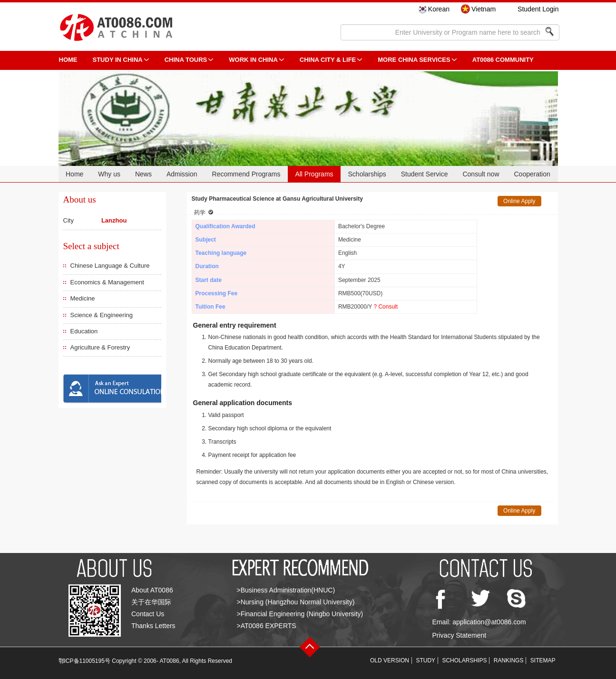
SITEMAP (543, 660)
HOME (68, 60)
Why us (109, 174)
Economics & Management (107, 282)
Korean (439, 9)
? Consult (386, 307)
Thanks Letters (153, 626)
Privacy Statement (460, 635)
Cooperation (532, 174)
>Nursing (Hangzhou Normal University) (296, 602)
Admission (182, 174)
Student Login (538, 9)
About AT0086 (152, 590)
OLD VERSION (390, 660)
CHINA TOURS (186, 60)
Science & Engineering (102, 315)
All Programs (314, 174)
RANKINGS (509, 660)
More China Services (414, 60)
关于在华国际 (151, 602)
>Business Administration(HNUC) (286, 590)
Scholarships (367, 174)
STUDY (425, 660)
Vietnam (484, 9)
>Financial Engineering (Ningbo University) (300, 614)
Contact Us (148, 614)
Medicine (83, 298)
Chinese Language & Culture (110, 266)
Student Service (425, 174)
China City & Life (328, 60)
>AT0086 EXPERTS (267, 626)
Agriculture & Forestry (100, 347)
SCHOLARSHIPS (464, 660)
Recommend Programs (246, 174)
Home (74, 174)
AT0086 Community (503, 60)
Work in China (253, 60)
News (143, 174)
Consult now (481, 174)
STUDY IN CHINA (118, 60)
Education (84, 331)
